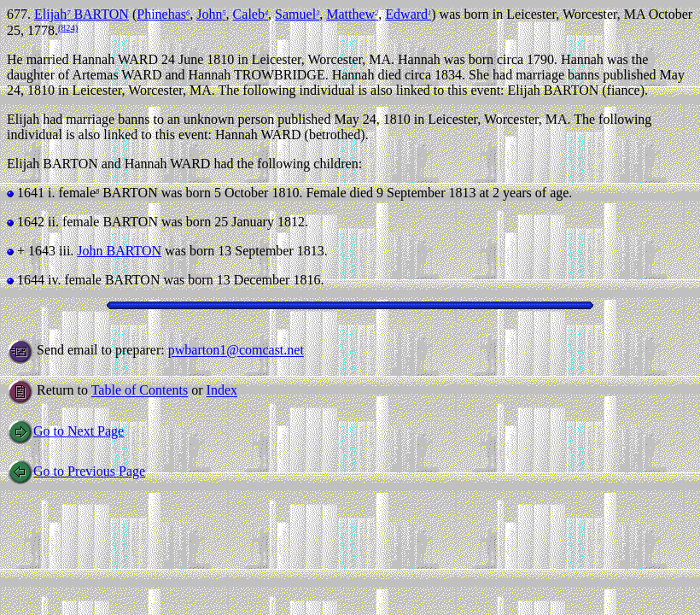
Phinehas (163, 14)
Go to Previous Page (76, 471)
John (211, 14)
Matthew (352, 14)
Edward (408, 14)
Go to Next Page (65, 431)
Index (222, 391)
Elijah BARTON (82, 14)
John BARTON (119, 251)
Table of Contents (140, 391)
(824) (68, 27)
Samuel (297, 14)
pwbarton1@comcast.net (236, 351)
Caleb (251, 14)
